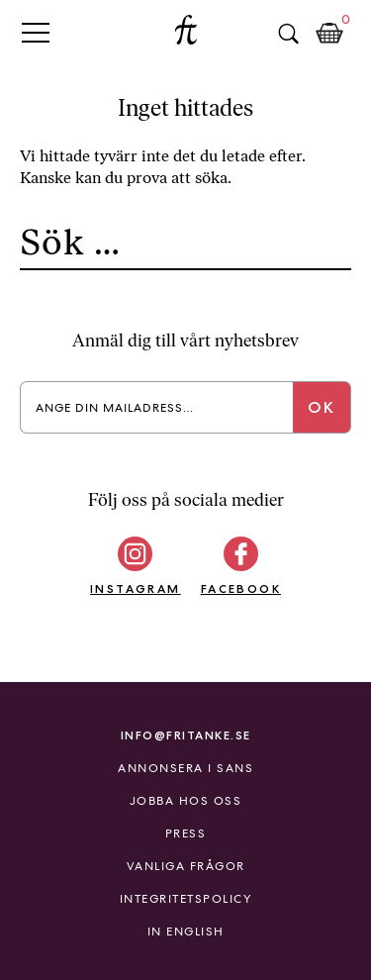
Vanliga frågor (186, 866)
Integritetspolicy (186, 899)
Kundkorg (329, 34)
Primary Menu (36, 32)
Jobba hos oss (186, 801)
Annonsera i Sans (185, 768)
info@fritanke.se (186, 735)
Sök (288, 34)
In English (186, 931)
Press (186, 833)
